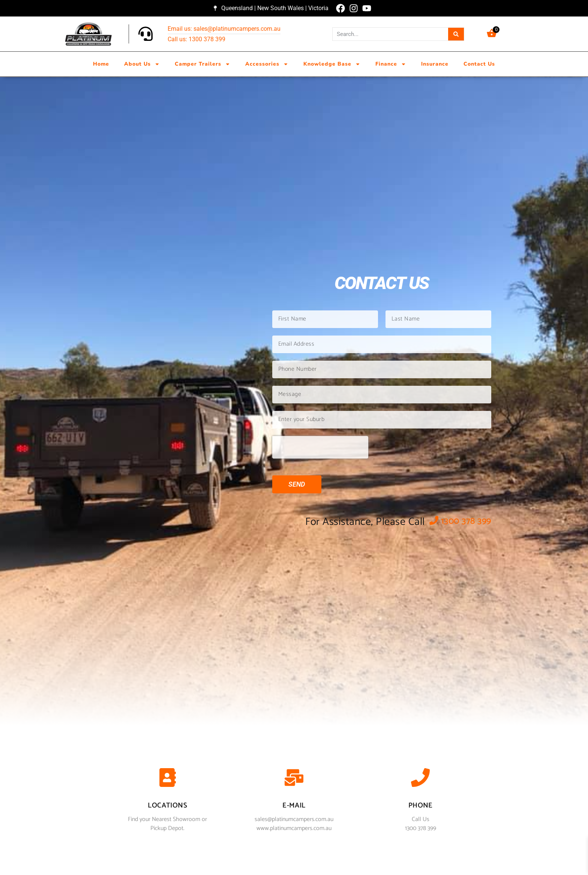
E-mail (294, 805)
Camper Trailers (202, 64)
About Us (142, 64)
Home (101, 64)
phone (421, 805)
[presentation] (320, 447)
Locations (167, 805)
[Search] (456, 34)
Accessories (267, 64)
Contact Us (479, 64)
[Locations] (168, 779)
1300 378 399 (460, 521)
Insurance (435, 64)
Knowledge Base (332, 64)
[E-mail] (294, 779)
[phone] (420, 779)
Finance (391, 64)
